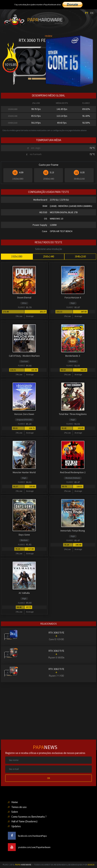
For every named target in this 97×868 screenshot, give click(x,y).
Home (15, 802)
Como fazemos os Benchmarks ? (29, 817)
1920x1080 (17, 256)
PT (87, 13)
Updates (16, 826)
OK (49, 778)
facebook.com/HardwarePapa (27, 836)
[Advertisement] (48, 707)
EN (92, 13)
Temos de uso (19, 807)
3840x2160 (80, 256)
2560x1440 (48, 256)
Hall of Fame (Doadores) (24, 821)
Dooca (91, 865)
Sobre (15, 812)
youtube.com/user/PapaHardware (29, 847)
